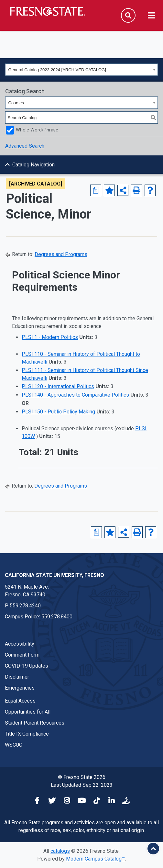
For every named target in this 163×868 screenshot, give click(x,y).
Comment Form (22, 655)
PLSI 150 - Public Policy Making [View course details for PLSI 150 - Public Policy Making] (58, 412)
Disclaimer (17, 677)
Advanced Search (25, 146)
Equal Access (20, 701)
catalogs (60, 851)
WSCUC (14, 745)
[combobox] (81, 70)
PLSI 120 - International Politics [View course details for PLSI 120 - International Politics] (58, 386)
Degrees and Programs (61, 254)
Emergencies (20, 688)
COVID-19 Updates (27, 666)
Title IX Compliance (27, 734)
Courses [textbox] (16, 103)
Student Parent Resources (35, 723)
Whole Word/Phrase (37, 130)
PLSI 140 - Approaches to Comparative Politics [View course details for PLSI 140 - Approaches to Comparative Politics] (75, 395)
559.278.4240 (25, 606)
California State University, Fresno (54, 575)
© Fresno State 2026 (82, 777)
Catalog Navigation (33, 165)
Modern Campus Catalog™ (95, 859)
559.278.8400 (57, 617)
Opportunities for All (28, 712)
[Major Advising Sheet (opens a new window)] (96, 190)
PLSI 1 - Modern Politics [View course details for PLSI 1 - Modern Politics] (50, 337)
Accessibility (20, 644)
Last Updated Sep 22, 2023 (82, 785)
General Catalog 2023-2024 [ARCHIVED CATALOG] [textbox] (57, 70)
